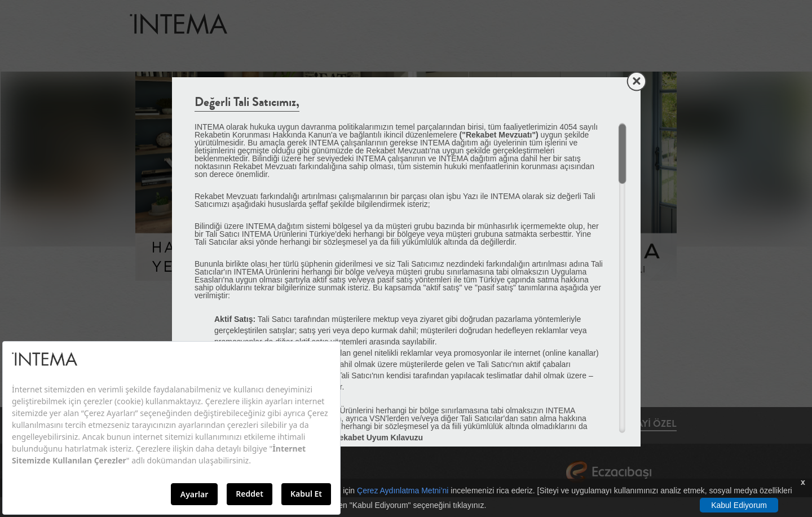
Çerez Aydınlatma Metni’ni (403, 491)
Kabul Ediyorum (739, 505)
